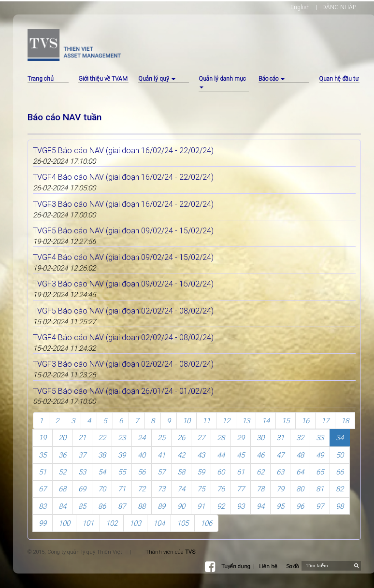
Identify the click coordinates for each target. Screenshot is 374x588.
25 (161, 437)
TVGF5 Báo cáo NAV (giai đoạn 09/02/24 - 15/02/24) (123, 230)
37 (82, 455)
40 (142, 455)
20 (62, 437)
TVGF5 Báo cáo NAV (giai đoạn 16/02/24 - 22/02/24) (123, 150)
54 (102, 472)
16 (305, 421)
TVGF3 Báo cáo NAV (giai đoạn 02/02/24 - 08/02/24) (123, 364)
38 (102, 455)
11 (206, 421)
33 (320, 437)
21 (82, 437)
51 (43, 472)
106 (206, 523)
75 (201, 489)
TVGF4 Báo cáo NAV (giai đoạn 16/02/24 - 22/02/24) (123, 177)
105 (183, 523)
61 (241, 472)
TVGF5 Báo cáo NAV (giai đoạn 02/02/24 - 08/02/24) (123, 311)
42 (181, 455)
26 (181, 437)
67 (43, 489)
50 (340, 455)
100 (64, 523)
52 (62, 472)
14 (266, 421)
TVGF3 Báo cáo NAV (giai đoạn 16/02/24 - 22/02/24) (123, 204)
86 (102, 506)
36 (62, 455)
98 (340, 506)
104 (159, 523)
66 (340, 472)
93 (241, 506)
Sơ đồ (292, 566)
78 (260, 489)
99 (43, 523)
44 (221, 455)
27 (201, 437)
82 (340, 489)
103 (135, 523)
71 (122, 489)
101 (88, 523)
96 (300, 506)
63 (280, 472)
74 (181, 489)
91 (201, 506)
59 (201, 472)
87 (122, 506)
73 (161, 489)
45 (241, 455)
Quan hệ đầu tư (339, 79)
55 (122, 472)
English (300, 7)
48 (300, 455)
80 (300, 489)
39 (122, 455)
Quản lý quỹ (157, 79)
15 (286, 421)
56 (142, 472)
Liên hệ (268, 566)
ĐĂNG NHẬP (339, 7)
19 (43, 437)
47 (280, 455)
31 (280, 437)
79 (280, 489)
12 (226, 421)
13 (246, 421)
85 (82, 506)
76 (221, 489)
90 (181, 506)
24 (142, 437)
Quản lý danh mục (222, 82)
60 (221, 472)
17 (325, 421)
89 (161, 506)
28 (221, 437)
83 (43, 506)
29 (241, 437)
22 (102, 437)
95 (280, 506)
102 (112, 523)
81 (320, 489)
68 (62, 489)
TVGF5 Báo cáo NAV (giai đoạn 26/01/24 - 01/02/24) (123, 391)
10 (187, 421)
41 (161, 455)
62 (260, 472)
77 (241, 489)
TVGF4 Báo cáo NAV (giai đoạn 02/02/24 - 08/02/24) (123, 337)
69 (82, 489)
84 (62, 506)
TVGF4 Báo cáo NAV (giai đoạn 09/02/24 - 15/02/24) (123, 257)
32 (300, 437)
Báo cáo (272, 79)
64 (300, 472)
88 (142, 506)
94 (260, 506)
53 (82, 472)
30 (260, 437)
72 (142, 489)
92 (221, 506)
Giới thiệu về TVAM (103, 79)
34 (340, 437)
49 (320, 455)
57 (161, 472)
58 (181, 472)
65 (320, 472)
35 (43, 455)
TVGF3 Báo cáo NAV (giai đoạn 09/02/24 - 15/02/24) (123, 284)
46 (260, 455)
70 (102, 489)
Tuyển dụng (236, 566)
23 (122, 437)
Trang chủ (41, 79)
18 (345, 421)
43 (201, 455)
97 (320, 506)
